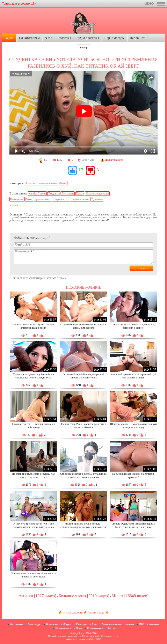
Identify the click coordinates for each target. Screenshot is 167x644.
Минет (63, 183)
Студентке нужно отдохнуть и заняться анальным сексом (83, 326)
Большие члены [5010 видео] (84, 596)
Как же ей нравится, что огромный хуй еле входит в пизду (133, 376)
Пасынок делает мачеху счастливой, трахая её (133, 475)
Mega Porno (79, 633)
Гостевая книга (63, 628)
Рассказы (64, 38)
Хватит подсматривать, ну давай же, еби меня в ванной (133, 326)
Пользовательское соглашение (118, 624)
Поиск (79, 628)
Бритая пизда (43, 199)
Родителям (52, 624)
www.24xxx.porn (72, 613)
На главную (16, 624)
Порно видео (34, 624)
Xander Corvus (37, 194)
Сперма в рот (61, 199)
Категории (81, 624)
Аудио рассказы (88, 38)
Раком (29, 199)
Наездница (17, 199)
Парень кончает (80, 199)
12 (81, 170)
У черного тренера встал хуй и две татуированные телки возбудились (34, 525)
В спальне (68, 194)
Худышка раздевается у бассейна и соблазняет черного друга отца (33, 376)
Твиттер (112, 628)
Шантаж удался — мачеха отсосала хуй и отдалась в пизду (133, 426)
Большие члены (47, 183)
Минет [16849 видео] (130, 596)
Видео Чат (137, 38)
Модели (67, 624)
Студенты (54, 194)
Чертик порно (96, 613)
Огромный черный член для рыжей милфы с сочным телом (83, 376)
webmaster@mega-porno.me (104, 636)
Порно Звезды (114, 38)
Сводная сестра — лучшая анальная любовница (33, 426)
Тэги (94, 624)
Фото (49, 38)
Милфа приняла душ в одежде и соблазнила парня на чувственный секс (83, 525)
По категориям (29, 38)
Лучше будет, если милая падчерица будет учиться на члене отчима (133, 525)
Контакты (154, 624)
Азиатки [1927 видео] (37, 596)
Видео (9, 38)
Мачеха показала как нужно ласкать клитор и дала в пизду (33, 326)
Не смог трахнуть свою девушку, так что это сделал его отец (34, 475)
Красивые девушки (97, 194)
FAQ (142, 624)
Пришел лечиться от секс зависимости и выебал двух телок (33, 575)
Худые (80, 194)
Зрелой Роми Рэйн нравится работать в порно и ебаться (83, 426)
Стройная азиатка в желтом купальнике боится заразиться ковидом (83, 475)
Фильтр (83, 48)
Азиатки (30, 183)
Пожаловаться (95, 628)
